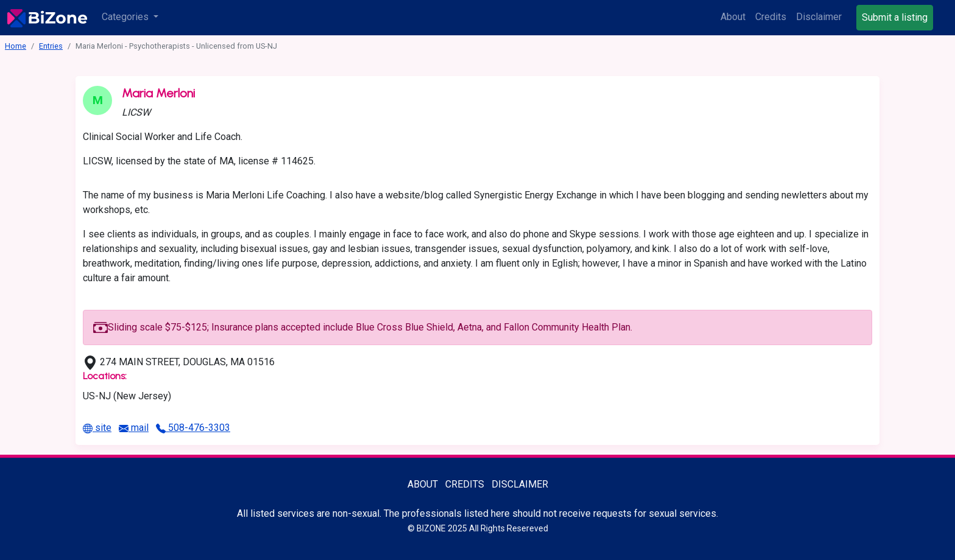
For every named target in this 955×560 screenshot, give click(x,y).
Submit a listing (895, 17)
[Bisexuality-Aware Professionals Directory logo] (47, 18)
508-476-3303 (193, 428)
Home (16, 46)
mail (134, 428)
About (733, 17)
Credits (771, 17)
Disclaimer (819, 17)
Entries (51, 46)
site (97, 428)
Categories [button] (126, 17)
